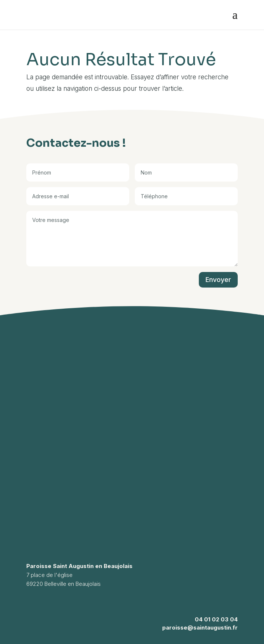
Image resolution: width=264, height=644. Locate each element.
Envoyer (218, 280)
